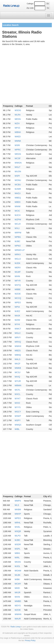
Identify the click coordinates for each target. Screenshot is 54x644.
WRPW (18, 233)
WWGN (18, 163)
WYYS (18, 407)
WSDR (18, 544)
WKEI (17, 588)
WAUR (18, 619)
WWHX (18, 346)
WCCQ (18, 298)
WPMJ (18, 246)
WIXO (17, 403)
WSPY (18, 420)
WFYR (18, 281)
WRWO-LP (20, 250)
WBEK (18, 202)
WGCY (18, 412)
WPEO (18, 302)
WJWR (18, 189)
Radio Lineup (16, 627)
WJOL (17, 566)
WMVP (18, 514)
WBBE (18, 289)
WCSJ (18, 372)
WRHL (18, 523)
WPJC (18, 128)
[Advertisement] (27, 75)
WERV (18, 268)
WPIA (17, 307)
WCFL (18, 390)
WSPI (17, 176)
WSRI (17, 145)
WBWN (18, 385)
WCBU (18, 185)
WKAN (18, 562)
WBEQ (18, 198)
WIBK (17, 579)
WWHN (18, 614)
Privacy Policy (30, 641)
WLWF (18, 272)
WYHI (17, 324)
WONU (18, 180)
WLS (17, 505)
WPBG (18, 237)
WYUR (18, 381)
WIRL (17, 558)
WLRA (18, 115)
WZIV (17, 123)
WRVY (18, 337)
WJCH (18, 215)
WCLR (18, 224)
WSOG (18, 110)
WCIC (17, 211)
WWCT (18, 329)
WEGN (18, 154)
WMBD (18, 601)
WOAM (18, 571)
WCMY (18, 584)
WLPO (18, 536)
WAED (18, 137)
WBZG (18, 351)
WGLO (18, 259)
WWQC (18, 425)
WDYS (18, 606)
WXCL (18, 394)
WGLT (17, 167)
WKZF (18, 364)
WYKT (18, 399)
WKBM (18, 509)
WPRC (18, 150)
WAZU (18, 193)
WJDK (18, 263)
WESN (18, 119)
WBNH (18, 132)
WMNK (18, 141)
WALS (17, 359)
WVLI (17, 228)
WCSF (18, 158)
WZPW (18, 220)
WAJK (17, 316)
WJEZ (17, 311)
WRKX (18, 254)
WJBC (18, 241)
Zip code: (30, 8)
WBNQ (18, 355)
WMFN (18, 501)
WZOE (18, 294)
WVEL (18, 527)
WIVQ (17, 377)
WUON (18, 171)
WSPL (18, 549)
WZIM (17, 320)
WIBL (17, 429)
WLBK (18, 575)
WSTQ (18, 285)
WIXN (17, 597)
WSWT (18, 416)
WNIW (18, 206)
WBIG (17, 553)
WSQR (18, 531)
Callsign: (30, 4)
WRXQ (18, 342)
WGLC (18, 333)
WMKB (18, 368)
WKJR (18, 592)
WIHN (17, 276)
